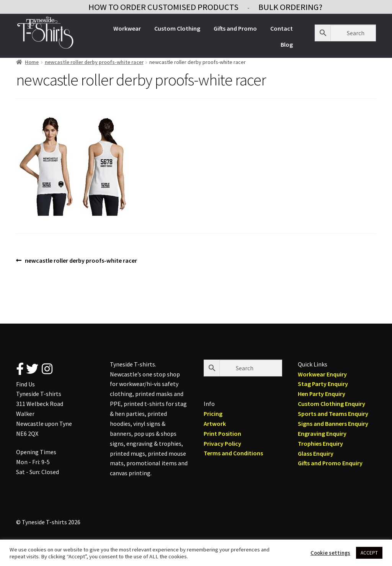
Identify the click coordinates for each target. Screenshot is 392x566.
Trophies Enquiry (320, 443)
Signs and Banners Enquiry (333, 424)
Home (32, 62)
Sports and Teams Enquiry (333, 414)
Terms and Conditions (233, 453)
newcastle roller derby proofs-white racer (94, 62)
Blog (287, 44)
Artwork (215, 424)
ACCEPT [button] (369, 553)
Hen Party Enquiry (322, 394)
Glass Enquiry (316, 453)
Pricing (213, 414)
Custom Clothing (177, 28)
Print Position (222, 433)
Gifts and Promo (235, 28)
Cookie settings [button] (330, 553)
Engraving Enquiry (322, 433)
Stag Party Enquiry (323, 384)
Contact (282, 28)
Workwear (127, 28)
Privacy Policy (222, 443)
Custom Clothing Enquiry (332, 404)
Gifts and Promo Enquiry (330, 463)
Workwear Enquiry (322, 374)
